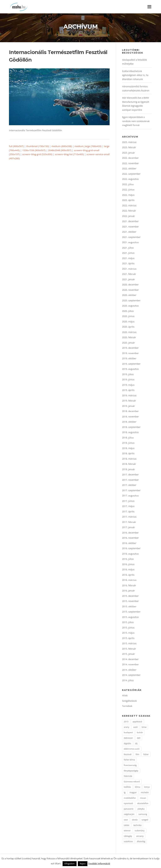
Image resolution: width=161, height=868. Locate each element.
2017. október (129, 486)
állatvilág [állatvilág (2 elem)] (141, 842)
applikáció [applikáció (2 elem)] (137, 722)
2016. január (128, 591)
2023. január (128, 153)
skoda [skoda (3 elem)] (135, 820)
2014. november (130, 665)
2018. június (128, 443)
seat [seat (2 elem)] (126, 820)
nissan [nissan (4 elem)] (143, 798)
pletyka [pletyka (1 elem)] (141, 809)
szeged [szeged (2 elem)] (145, 820)
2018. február (129, 464)
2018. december (130, 412)
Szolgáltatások (129, 701)
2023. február (129, 148)
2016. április (128, 575)
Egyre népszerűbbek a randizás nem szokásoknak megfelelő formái (136, 122)
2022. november (130, 164)
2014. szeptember (131, 675)
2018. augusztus (130, 433)
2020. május (128, 322)
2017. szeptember (131, 491)
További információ (99, 863)
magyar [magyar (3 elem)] (133, 793)
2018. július (128, 438)
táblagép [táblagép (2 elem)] (128, 836)
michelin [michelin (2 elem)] (145, 793)
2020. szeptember (131, 301)
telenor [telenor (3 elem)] (127, 831)
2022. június (128, 190)
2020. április (128, 327)
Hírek (125, 696)
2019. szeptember (131, 364)
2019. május (128, 385)
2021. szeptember (131, 238)
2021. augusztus (130, 243)
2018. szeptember (131, 428)
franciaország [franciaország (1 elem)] (130, 766)
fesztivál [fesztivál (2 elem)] (128, 755)
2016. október (129, 544)
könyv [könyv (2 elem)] (147, 788)
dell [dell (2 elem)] (139, 738)
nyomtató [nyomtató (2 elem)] (128, 804)
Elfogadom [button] (70, 864)
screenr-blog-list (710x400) (69, 155)
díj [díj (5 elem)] (136, 744)
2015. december (130, 596)
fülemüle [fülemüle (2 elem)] (128, 776)
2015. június (128, 628)
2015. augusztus (130, 617)
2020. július (128, 311)
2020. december (130, 285)
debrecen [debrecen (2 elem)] (128, 738)
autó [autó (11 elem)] (136, 728)
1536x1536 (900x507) (34, 151)
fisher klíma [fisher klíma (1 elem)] (129, 760)
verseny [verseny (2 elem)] (140, 836)
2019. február (129, 401)
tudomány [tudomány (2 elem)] (140, 831)
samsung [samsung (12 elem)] (143, 815)
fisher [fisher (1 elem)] (146, 755)
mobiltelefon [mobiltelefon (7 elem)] (130, 798)
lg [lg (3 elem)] (125, 793)
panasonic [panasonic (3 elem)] (129, 809)
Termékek (127, 706)
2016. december (130, 533)
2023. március (129, 143)
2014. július (128, 681)
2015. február (129, 649)
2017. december (130, 475)
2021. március (129, 269)
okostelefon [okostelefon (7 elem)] (143, 804)
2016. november (130, 538)
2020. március (129, 333)
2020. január (128, 343)
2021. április (128, 264)
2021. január (128, 280)
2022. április (128, 201)
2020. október (129, 296)
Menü (149, 7)
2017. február (129, 523)
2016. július (128, 559)
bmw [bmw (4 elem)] (144, 728)
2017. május (128, 507)
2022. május (128, 195)
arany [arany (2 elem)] (126, 728)
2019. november (130, 354)
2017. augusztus (130, 496)
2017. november (130, 480)
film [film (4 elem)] (137, 755)
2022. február (129, 211)
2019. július (128, 375)
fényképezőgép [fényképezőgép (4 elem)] (131, 771)
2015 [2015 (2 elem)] (126, 722)
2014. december (130, 660)
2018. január (128, 470)
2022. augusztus (130, 179)
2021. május (128, 259)
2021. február (129, 274)
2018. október (129, 422)
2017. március (129, 517)
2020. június (128, 317)
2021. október (129, 232)
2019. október (129, 359)
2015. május (128, 633)
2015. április (128, 639)
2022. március (129, 206)
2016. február (129, 586)
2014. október (129, 670)
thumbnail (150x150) (38, 147)
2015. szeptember (131, 612)
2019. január (128, 406)
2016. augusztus (130, 554)
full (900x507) (16, 147)
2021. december (130, 222)
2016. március (129, 580)
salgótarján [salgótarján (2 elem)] (129, 815)
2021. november (130, 227)
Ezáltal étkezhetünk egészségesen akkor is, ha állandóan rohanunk (135, 76)
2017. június (128, 501)
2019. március (129, 396)
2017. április (128, 512)
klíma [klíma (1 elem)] (138, 788)
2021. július (128, 248)
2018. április (128, 454)
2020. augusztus (130, 306)
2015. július (128, 623)
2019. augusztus (130, 369)
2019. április (128, 391)
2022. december (130, 158)
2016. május (128, 570)
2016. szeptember (131, 549)
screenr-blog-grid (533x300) (37, 155)
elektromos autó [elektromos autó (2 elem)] (132, 749)
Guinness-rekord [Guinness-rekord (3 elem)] (132, 782)
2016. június (128, 565)
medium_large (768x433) (88, 147)
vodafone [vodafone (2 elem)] (128, 842)
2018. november (130, 417)
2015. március (129, 644)
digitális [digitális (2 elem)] (127, 744)
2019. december (130, 348)
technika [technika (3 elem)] (137, 826)
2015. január (128, 654)
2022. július (128, 185)
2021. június (128, 253)
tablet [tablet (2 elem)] (126, 826)
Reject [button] (83, 864)
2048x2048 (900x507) (60, 151)
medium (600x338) (62, 147)
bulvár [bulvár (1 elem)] (140, 733)
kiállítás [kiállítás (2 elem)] (127, 788)
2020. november (130, 290)
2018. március (129, 459)
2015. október (129, 607)
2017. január (128, 528)
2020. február (129, 338)
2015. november (130, 602)
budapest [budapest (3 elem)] (128, 733)
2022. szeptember (131, 174)
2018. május (128, 449)
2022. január (128, 216)
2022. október (129, 169)
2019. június (128, 380)
